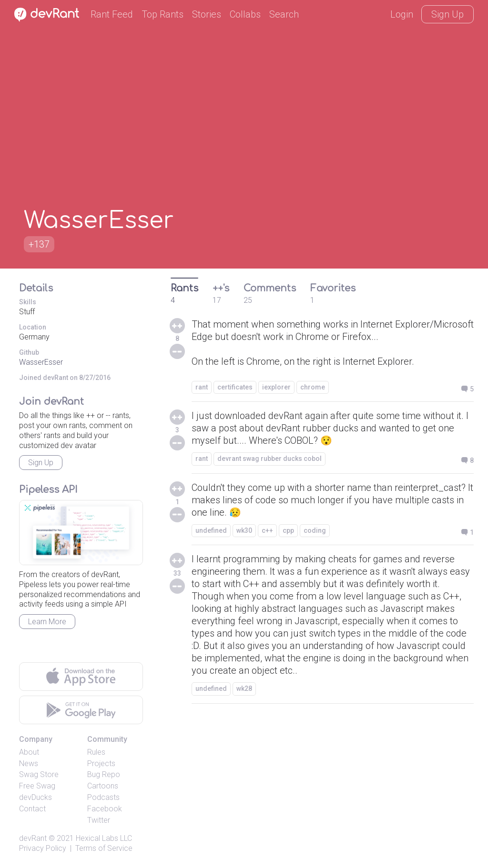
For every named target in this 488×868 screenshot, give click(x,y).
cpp (288, 530)
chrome (313, 387)
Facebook (105, 809)
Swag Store (39, 774)
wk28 (244, 688)
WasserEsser (41, 362)
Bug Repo (104, 774)
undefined (211, 530)
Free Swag (37, 786)
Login (402, 14)
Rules (96, 752)
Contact (32, 809)
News (29, 763)
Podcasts (103, 797)
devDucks (36, 797)
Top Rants (163, 14)
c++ (267, 530)
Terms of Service (104, 848)
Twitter (99, 820)
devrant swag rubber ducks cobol (269, 459)
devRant (33, 838)
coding (315, 530)
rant (202, 387)
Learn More (47, 622)
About (29, 752)
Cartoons (103, 786)
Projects (101, 763)
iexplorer (276, 387)
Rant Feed (112, 14)
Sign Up (447, 14)
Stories (207, 14)
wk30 (244, 530)
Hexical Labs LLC (104, 838)
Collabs (245, 14)
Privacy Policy (43, 848)
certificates (235, 387)
